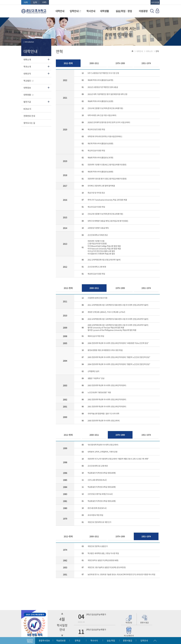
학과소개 (27, 67)
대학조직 (27, 74)
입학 (35, 2)
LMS (44, 2)
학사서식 (94, 640)
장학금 (78, 640)
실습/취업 (111, 640)
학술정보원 (61, 640)
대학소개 (27, 59)
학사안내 (91, 11)
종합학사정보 (44, 640)
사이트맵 (155, 2)
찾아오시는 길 (29, 123)
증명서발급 (128, 640)
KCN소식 (27, 109)
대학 (26, 2)
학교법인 (28, 81)
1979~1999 (120, 63)
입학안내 (75, 11)
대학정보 (27, 88)
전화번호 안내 (29, 116)
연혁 (157, 51)
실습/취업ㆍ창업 (124, 11)
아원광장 (143, 11)
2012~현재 (68, 63)
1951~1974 (146, 63)
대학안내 (60, 11)
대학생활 (104, 11)
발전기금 (27, 102)
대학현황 (28, 95)
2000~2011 (94, 63)
